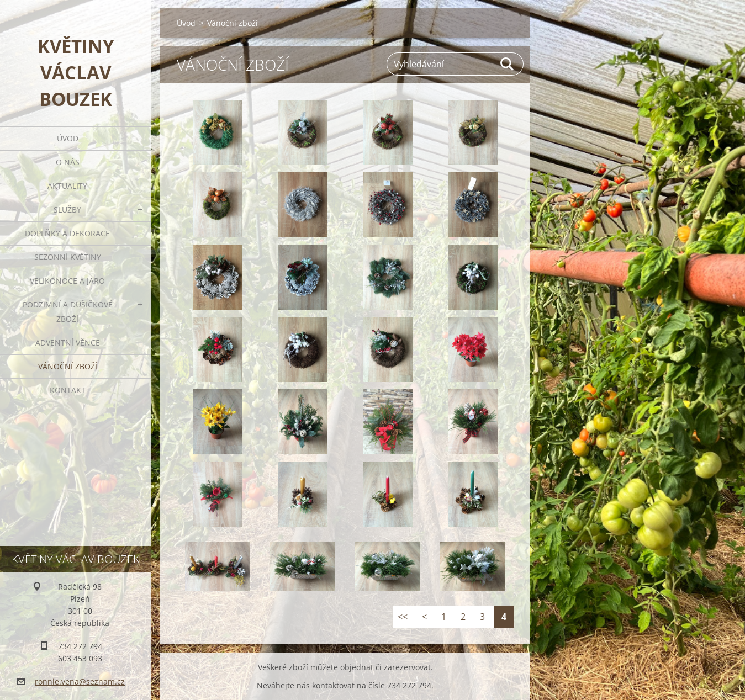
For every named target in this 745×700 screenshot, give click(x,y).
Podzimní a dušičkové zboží (68, 312)
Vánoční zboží (68, 366)
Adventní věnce (68, 343)
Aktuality (67, 186)
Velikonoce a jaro (67, 281)
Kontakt (68, 390)
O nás (68, 162)
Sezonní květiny (68, 257)
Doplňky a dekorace (67, 233)
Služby (67, 210)
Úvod (68, 138)
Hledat (508, 64)
